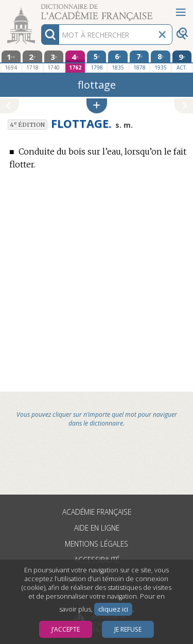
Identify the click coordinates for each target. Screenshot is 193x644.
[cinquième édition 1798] (97, 61)
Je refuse (128, 629)
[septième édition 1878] (139, 61)
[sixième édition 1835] (118, 61)
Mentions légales (97, 544)
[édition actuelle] (182, 62)
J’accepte (66, 629)
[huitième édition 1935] (161, 61)
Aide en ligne (97, 528)
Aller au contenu (40, 9)
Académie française (97, 512)
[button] (97, 106)
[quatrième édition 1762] (75, 62)
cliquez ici (113, 609)
